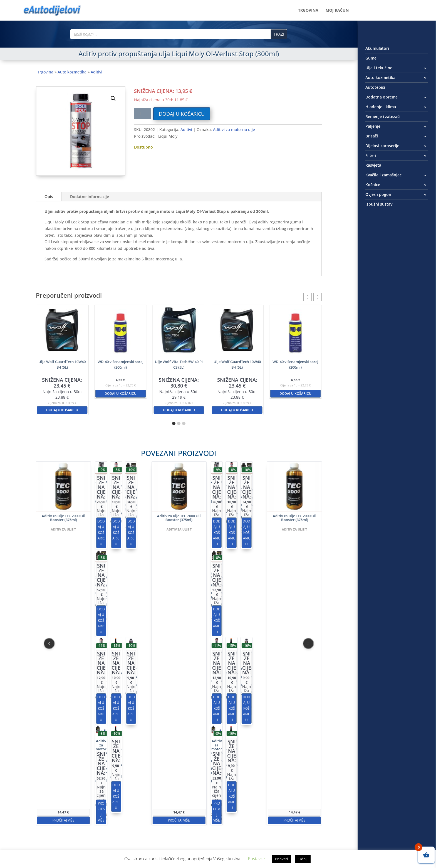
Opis (49, 197)
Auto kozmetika (72, 72)
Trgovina (308, 11)
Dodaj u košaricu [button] (62, 410)
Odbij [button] (303, 859)
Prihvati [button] (281, 859)
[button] (113, 98)
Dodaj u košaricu (182, 114)
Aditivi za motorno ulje (234, 130)
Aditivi (96, 72)
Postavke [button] (256, 859)
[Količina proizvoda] (142, 114)
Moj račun (337, 11)
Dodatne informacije (90, 197)
